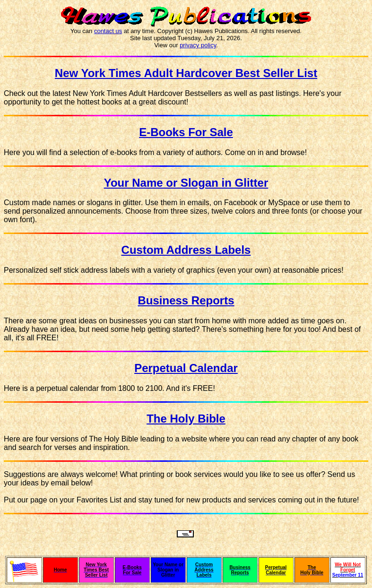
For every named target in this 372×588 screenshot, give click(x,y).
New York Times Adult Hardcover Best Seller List (186, 73)
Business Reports (186, 300)
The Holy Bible (186, 419)
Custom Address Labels (186, 250)
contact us (108, 31)
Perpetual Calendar (186, 368)
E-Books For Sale (186, 132)
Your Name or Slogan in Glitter (186, 183)
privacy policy (198, 45)
